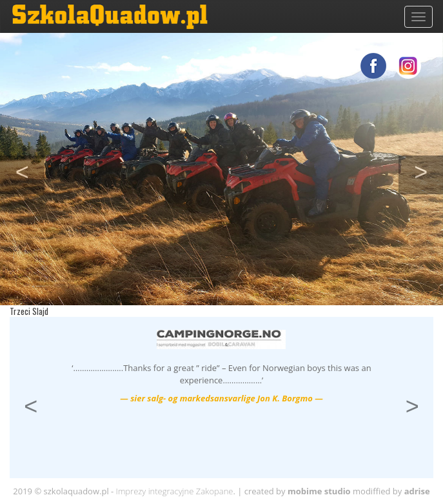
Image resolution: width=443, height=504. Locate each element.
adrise (417, 491)
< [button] (30, 170)
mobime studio (319, 491)
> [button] (428, 170)
